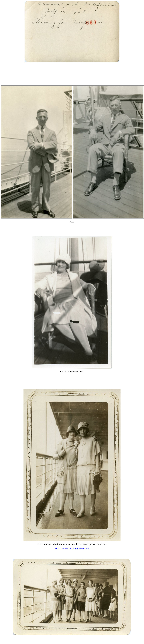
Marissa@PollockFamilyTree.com (72, 549)
